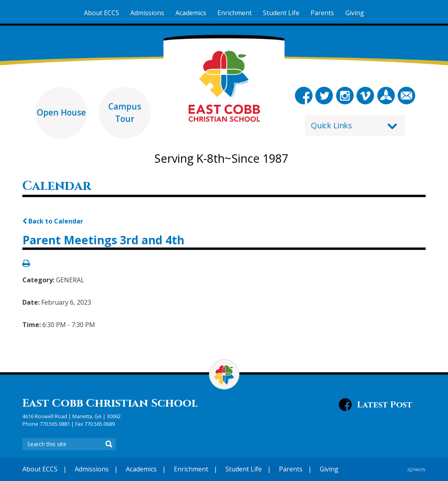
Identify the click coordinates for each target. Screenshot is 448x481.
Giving (329, 469)
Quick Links (332, 125)
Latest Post (385, 405)
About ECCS (40, 469)
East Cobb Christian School (110, 403)
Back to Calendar (53, 221)
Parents (291, 469)
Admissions (92, 469)
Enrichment (191, 469)
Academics (141, 469)
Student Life (244, 469)
